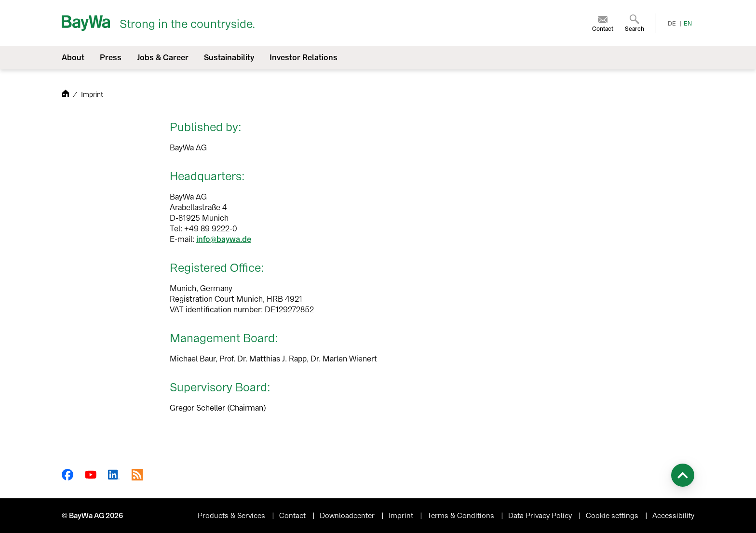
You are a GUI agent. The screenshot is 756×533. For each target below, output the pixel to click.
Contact (293, 516)
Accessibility (673, 516)
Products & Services (232, 516)
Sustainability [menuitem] (229, 58)
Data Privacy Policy (541, 516)
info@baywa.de (224, 239)
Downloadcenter (348, 516)
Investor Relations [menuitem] (304, 58)
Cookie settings (613, 516)
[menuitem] (603, 23)
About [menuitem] (73, 58)
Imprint (402, 516)
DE (672, 24)
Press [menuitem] (111, 58)
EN (688, 24)
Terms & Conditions (462, 516)
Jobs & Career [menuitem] (163, 58)
